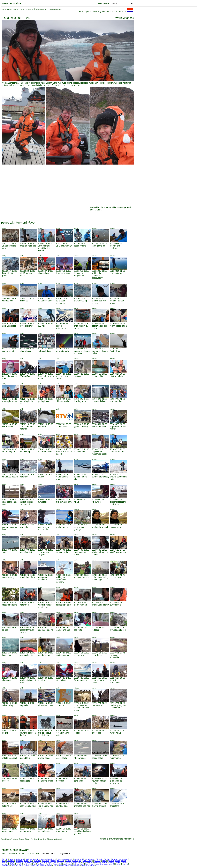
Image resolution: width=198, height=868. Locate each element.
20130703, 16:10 (27, 550)
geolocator (45, 861)
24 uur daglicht (81, 680)
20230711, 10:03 (100, 243)
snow (91, 864)
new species (77, 862)
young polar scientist (89, 866)
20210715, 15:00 (81, 298)
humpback (42, 502)
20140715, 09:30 (27, 474)
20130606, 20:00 (27, 575)
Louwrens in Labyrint (43, 553)
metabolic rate (44, 655)
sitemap (51, 9)
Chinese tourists (63, 401)
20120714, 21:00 (81, 653)
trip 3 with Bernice (118, 376)
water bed (24, 605)
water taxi (24, 477)
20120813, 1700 (63, 602)
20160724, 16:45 (9, 424)
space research (109, 864)
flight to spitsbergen (61, 327)
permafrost (97, 862)
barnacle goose (90, 859)
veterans (43, 866)
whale (77, 502)
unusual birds (34, 866)
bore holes (79, 781)
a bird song (25, 452)
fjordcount (37, 861)
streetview (125, 864)
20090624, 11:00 (9, 804)
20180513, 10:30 (100, 374)
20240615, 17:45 (27, 243)
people (22, 9)
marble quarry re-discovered (118, 707)
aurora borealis (63, 351)
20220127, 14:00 (45, 271)
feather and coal (63, 630)
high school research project (99, 453)
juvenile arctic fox (118, 630)
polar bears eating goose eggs (100, 578)
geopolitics (60, 861)
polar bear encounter (60, 302)
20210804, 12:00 (118, 271)
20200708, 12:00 (27, 349)
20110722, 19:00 (27, 731)
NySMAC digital (45, 351)
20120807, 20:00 (45, 628)
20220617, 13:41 (9, 271)
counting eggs (62, 806)
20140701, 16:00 (27, 500)
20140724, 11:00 (27, 449)
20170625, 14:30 (81, 399)
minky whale (116, 733)
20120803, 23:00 (81, 628)
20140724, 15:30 (45, 449)
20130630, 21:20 (100, 550)
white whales (25, 351)
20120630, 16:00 (27, 678)
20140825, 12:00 (118, 424)
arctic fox (29, 859)
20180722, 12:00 (81, 374)
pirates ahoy (7, 426)
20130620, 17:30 (118, 550)
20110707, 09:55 (81, 731)
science (16, 9)
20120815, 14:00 (9, 602)
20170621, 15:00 (100, 399)
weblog (10, 9)
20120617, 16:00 (118, 678)
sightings (44, 9)
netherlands (68, 862)
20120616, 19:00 (9, 703)
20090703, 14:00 (81, 778)
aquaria (12, 859)
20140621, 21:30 (63, 500)
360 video (42, 326)
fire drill (5, 733)
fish (31, 861)
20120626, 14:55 (63, 678)
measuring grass (45, 781)
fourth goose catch (118, 326)
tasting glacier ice (9, 401)
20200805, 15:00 (100, 324)
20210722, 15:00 (27, 298)
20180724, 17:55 (63, 374)
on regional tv (62, 426)
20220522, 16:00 (27, 271)
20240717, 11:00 (9, 243)
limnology (44, 862)
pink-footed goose (108, 862)
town (27, 866)
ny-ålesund (36, 9)
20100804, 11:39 (9, 778)
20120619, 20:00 (100, 678)
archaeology (20, 859)
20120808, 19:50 (27, 628)
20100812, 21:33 (45, 756)
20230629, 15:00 (118, 243)
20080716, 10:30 (118, 804)
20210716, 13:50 (63, 298)
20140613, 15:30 (45, 525)
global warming (87, 861)
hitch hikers (61, 680)
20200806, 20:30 (81, 324)
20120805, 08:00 (63, 628)
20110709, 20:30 (45, 731)
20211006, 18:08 (100, 271)
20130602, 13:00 (81, 575)
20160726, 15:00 (118, 399)
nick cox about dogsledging (44, 734)
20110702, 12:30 (118, 731)
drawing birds (80, 401)
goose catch (97, 758)
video (49, 866)
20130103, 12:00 (100, 575)
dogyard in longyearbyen (80, 274)
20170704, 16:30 (45, 399)
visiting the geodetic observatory (97, 276)
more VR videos (9, 326)
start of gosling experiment (26, 503)
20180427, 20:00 (118, 374)
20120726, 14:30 (45, 653)
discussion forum (63, 273)
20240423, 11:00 (45, 243)
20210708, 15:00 (100, 298)
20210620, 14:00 (9, 324)
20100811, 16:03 (63, 756)
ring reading (57, 864)
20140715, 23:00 (100, 474)
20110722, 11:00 (9, 731)
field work (96, 502)
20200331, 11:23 (45, 349)
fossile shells (62, 758)
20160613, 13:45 (81, 424)
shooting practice (82, 577)
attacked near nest (28, 246)
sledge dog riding (45, 630)
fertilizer (95, 630)
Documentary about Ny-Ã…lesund (44, 248)
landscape (36, 862)
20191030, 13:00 (27, 374)
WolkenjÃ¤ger (26, 376)
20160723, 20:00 (27, 424)
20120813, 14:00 (81, 602)
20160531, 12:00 (100, 424)
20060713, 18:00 (81, 829)
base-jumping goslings (80, 528)
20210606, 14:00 (63, 324)
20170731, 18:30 (9, 399)
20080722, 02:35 (100, 804)
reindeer (49, 864)
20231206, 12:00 (63, 243)
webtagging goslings (115, 247)
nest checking (58, 862)
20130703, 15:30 (63, 550)
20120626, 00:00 (81, 678)
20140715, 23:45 (118, 474)
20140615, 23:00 (27, 525)
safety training (8, 577)
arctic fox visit (26, 552)
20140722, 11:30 (100, 449)
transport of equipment (43, 578)
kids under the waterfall (26, 428)
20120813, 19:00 (27, 602)
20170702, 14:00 (63, 399)
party (84, 862)
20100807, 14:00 (81, 756)
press (35, 864)
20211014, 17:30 (63, 271)
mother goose (62, 527)
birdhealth (100, 859)
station (28, 9)
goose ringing (80, 246)
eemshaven (11, 861)
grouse (104, 861)
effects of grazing (9, 605)
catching (107, 859)
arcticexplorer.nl (47, 859)
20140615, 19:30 (9, 525)
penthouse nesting (10, 477)
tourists (77, 733)
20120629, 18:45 (45, 678)
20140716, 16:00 (9, 474)
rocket (65, 864)
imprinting (5, 862)
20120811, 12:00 (100, 602)
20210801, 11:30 (9, 298)
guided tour (25, 758)
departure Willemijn (46, 452)
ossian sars (97, 705)
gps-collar (97, 861)
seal (82, 864)
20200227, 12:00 (81, 349)
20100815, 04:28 (27, 756)
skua (86, 864)
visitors (55, 866)
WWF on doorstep (118, 552)
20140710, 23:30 (9, 500)
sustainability (6, 866)
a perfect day (116, 273)
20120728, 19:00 (27, 653)
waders (61, 866)
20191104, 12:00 (9, 374)
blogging (78, 376)
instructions (20, 862)
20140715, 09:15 (45, 474)
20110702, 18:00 (100, 731)
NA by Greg (115, 351)
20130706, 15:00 (100, 525)
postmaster (27, 864)
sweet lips (96, 733)
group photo (61, 831)
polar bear (12, 864)
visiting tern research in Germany (61, 580)
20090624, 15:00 (27, 804)
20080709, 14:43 (27, 829)
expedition (19, 861)
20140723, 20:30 (63, 449)
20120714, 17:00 (100, 653)
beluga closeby (26, 655)
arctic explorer (26, 326)
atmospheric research (65, 859)
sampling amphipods (115, 681)
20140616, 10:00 (118, 500)
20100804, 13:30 (118, 756)
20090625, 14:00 (118, 778)
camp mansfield (63, 552)
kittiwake (28, 862)
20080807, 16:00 (81, 804)
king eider (24, 527)
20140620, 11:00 (81, 500)
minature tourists (45, 705)
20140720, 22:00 (118, 449)
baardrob (42, 680)
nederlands (58, 9)
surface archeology (100, 477)
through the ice (99, 246)
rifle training (79, 655)
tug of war (42, 426)
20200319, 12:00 (63, 349)
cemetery (115, 859)
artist (55, 859)
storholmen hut (81, 605)
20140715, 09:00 (63, 474)
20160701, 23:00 (63, 424)
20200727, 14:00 (9, 349)
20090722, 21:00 (27, 778)
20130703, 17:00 (9, 550)
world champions (27, 577)
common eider (124, 859)
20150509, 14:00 (9, 449)
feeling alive (115, 527)
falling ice (24, 301)
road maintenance (64, 655)
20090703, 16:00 (63, 778)
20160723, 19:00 (45, 424)
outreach (60, 705)
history (117, 861)
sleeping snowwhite (115, 656)
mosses (5, 781)
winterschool (43, 273)
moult (50, 862)
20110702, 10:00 (9, 756)
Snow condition (99, 426)
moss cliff (60, 781)
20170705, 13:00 (27, 399)
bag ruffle (78, 630)
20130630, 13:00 (81, 550)
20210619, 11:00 (27, 324)
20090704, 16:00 (45, 778)
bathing (41, 477)
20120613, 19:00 (63, 703)
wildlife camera (75, 866)
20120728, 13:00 (100, 628)
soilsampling (7, 705)
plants (125, 862)
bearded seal (7, 301)
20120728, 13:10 (118, 628)
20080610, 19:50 (63, 829)
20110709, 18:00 (63, 731)
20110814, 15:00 (81, 703)
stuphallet (24, 705)
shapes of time (98, 376)
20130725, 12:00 (81, 525)
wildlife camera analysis (26, 274)
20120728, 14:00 (9, 653)
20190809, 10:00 (45, 374)
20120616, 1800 (27, 703)
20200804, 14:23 (118, 324)
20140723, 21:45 (81, 449)
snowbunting (99, 864)
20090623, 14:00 (45, 804)
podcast (5, 864)
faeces (26, 861)
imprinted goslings (82, 806)
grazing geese (44, 758)
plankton (118, 862)
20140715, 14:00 (81, 474)
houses (123, 861)
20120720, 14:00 (63, 653)
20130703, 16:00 (45, 550)
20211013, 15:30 (81, 271)
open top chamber (28, 806)
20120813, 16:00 (45, 602)
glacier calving (80, 301)
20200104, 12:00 (100, 349)
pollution (20, 864)
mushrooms (115, 758)
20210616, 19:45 (45, 324)
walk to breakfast (9, 758)
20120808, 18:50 (9, 628)
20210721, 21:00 (45, 298)
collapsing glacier (64, 605)
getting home (44, 401)
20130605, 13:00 (45, 575)
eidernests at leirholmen (116, 782)
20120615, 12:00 (45, 703)
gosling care (7, 831)
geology (53, 861)
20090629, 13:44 (100, 778)
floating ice (6, 655)
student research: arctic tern (118, 503)
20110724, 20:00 (118, 703)
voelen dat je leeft (100, 527)
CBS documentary (64, 246)
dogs (4, 861)
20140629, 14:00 (45, 500)
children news (116, 577)
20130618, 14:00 (9, 575)
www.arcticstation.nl (14, 3)
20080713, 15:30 (9, 829)
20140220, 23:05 (63, 525)
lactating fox (7, 806)
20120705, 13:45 (118, 653)
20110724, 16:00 (100, 703)
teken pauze (7, 680)
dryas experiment (118, 452)
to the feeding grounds (62, 478)
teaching (15, 866)
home (4, 9)
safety (70, 864)
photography (25, 831)
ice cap (5, 630)
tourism (21, 866)
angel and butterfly (100, 605)
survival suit (115, 605)
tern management (10, 452)
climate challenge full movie (82, 352)
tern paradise (116, 401)
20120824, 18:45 (118, 575)
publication (41, 864)
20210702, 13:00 (118, 298)
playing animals (99, 806)
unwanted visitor (99, 401)
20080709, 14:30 (45, 829)
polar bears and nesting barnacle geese (81, 708)
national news (44, 831)
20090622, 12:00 (63, 804)
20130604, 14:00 (63, 575)
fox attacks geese (46, 301)
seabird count (8, 351)
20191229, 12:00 (118, 349)
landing (5, 552)
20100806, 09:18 (100, 756)
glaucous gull (76, 861)
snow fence (97, 655)
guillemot (111, 861)
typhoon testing (81, 426)
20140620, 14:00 (100, 500)
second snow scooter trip (44, 528)
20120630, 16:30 (9, 678)
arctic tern (114, 806)
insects (12, 862)
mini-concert (79, 452)
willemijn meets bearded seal (45, 606)
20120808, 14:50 (118, 602)
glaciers (68, 861)
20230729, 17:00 (81, 243)
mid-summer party (64, 502)
